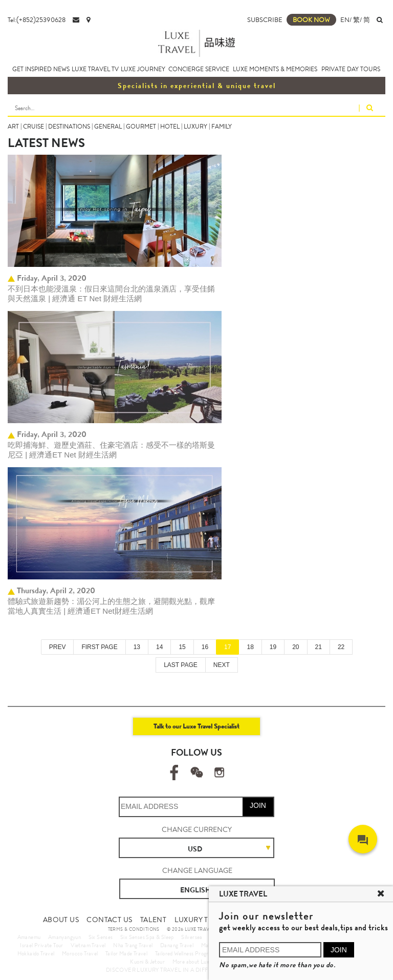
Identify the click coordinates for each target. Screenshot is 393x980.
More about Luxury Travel (203, 962)
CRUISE (34, 127)
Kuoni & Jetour (147, 962)
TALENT (153, 920)
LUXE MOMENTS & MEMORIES (275, 69)
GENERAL (108, 127)
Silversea (192, 937)
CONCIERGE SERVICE (199, 69)
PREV (58, 647)
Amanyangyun (64, 937)
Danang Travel (177, 945)
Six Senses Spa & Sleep (147, 937)
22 (341, 647)
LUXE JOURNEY (143, 69)
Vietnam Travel (88, 945)
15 (182, 647)
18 (250, 647)
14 (159, 647)
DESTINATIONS (69, 127)
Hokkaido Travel (36, 953)
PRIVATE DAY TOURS (351, 69)
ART (13, 127)
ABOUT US (61, 920)
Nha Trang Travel (133, 945)
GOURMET (141, 127)
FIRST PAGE (99, 647)
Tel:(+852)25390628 (37, 20)
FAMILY (222, 127)
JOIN (258, 805)
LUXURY (195, 127)
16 (205, 647)
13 (137, 647)
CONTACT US (109, 920)
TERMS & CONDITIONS (134, 929)
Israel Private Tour (42, 945)
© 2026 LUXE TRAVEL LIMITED (201, 929)
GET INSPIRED (32, 69)
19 (273, 647)
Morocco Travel (80, 953)
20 (296, 647)
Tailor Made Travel (126, 953)
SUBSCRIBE (265, 20)
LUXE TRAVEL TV (95, 69)
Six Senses (101, 937)
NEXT (222, 665)
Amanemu (29, 937)
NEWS (61, 69)
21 (319, 647)
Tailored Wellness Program (185, 953)
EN (345, 20)
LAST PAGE (181, 665)
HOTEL (170, 127)
